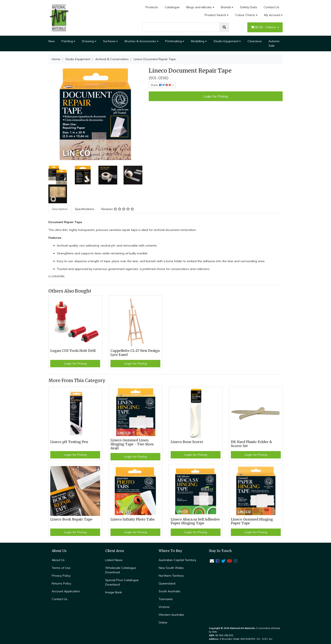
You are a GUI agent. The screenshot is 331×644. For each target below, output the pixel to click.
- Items (264, 27)
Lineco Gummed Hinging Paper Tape (252, 521)
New (52, 41)
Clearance (255, 41)
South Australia (169, 591)
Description (60, 209)
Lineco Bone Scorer (187, 442)
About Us (58, 560)
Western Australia (171, 615)
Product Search (215, 15)
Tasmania (166, 599)
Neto (215, 632)
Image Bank (114, 592)
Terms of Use (61, 568)
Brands (226, 7)
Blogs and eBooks (199, 7)
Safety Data (248, 7)
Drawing (88, 41)
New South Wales (171, 568)
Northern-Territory (171, 576)
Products (152, 7)
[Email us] (212, 561)
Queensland (167, 583)
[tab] (60, 209)
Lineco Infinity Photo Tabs (132, 519)
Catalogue (172, 7)
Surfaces (109, 41)
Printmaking (174, 41)
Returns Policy (61, 583)
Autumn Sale (274, 43)
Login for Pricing (216, 96)
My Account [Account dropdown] (272, 15)
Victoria (164, 607)
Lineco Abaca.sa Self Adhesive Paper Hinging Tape (195, 521)
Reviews (118, 209)
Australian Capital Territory (177, 560)
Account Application (66, 591)
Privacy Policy (61, 576)
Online (163, 622)
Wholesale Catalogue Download (121, 570)
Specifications (84, 209)
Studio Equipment (226, 41)
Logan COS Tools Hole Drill (73, 351)
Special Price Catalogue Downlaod (122, 582)
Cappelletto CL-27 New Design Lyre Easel (135, 353)
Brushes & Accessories (140, 41)
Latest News (114, 560)
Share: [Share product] (161, 85)
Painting (67, 41)
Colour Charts (245, 15)
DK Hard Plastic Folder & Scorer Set (251, 444)
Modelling (198, 41)
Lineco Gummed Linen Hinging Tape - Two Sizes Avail (132, 444)
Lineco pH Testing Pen (69, 442)
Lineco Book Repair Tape (71, 519)
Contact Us (271, 7)
